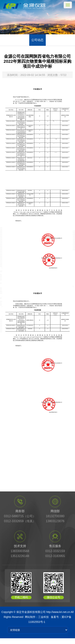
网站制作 (30, 617)
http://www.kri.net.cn (58, 612)
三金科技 (43, 617)
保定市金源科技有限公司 (31, 612)
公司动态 (37, 40)
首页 (20, 105)
